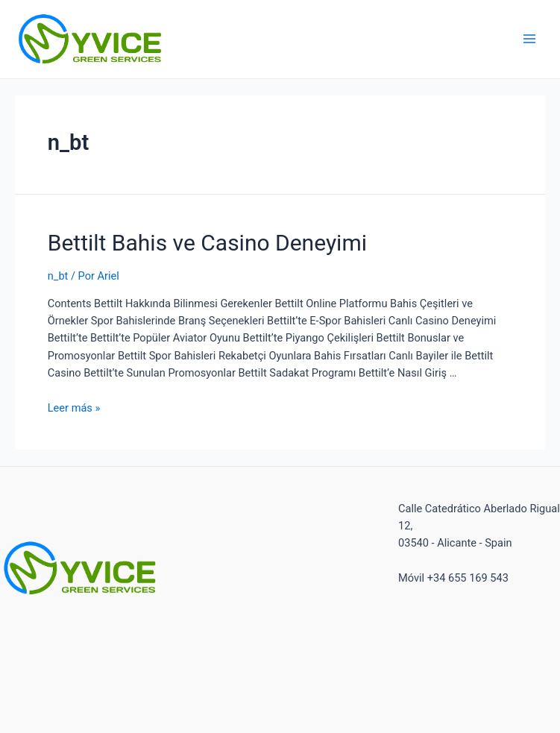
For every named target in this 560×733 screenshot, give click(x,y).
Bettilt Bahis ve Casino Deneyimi (207, 243)
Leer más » (74, 408)
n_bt (58, 276)
